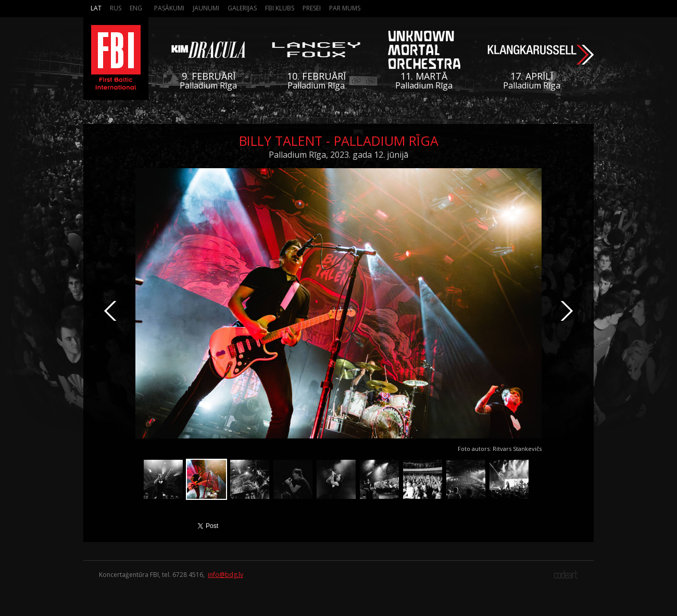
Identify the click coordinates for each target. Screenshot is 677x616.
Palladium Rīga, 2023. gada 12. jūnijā (338, 155)
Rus (116, 8)
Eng (136, 8)
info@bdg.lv (225, 575)
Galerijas (242, 8)
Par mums (345, 8)
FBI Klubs (280, 8)
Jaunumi (206, 8)
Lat (96, 8)
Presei (312, 8)
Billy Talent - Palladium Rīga (339, 141)
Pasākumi (169, 8)
